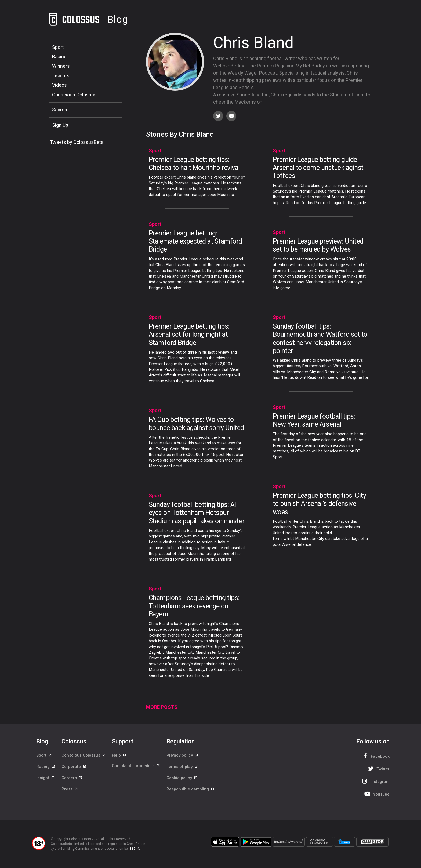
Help (119, 757)
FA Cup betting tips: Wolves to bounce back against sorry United (196, 424)
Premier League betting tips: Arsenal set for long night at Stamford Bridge (189, 335)
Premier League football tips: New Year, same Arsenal (314, 421)
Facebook (375, 757)
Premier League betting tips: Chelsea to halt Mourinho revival (194, 164)
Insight (46, 781)
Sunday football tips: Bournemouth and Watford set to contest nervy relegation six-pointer (320, 339)
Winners (61, 66)
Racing (59, 57)
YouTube (376, 795)
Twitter (378, 769)
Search (60, 110)
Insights (61, 76)
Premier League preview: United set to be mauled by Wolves (318, 246)
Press (70, 793)
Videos (59, 85)
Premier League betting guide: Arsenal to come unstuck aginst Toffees (318, 168)
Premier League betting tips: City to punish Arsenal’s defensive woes (319, 504)
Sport (58, 47)
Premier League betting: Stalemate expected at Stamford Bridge (195, 242)
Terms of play (182, 769)
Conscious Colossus (74, 95)
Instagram (375, 782)
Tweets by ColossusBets (77, 142)
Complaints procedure (136, 769)
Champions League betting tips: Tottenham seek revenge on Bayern (194, 607)
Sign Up (60, 125)
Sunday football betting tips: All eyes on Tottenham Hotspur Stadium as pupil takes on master (197, 513)
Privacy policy (182, 757)
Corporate (74, 769)
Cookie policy (182, 781)
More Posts (162, 708)
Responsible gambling (190, 793)
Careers (72, 781)
